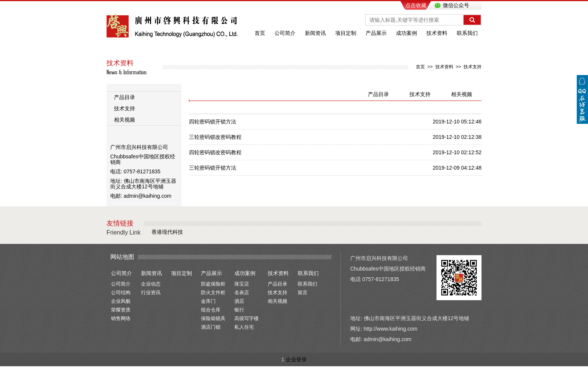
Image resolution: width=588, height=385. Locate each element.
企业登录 (296, 359)
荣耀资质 (121, 310)
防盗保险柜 (213, 284)
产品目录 (124, 97)
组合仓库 (211, 310)
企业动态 (151, 284)
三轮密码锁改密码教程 (215, 137)
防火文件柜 (213, 293)
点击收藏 (416, 5)
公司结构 (121, 293)
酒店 (239, 301)
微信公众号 (455, 5)
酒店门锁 (211, 327)
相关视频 (124, 120)
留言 (303, 293)
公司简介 (285, 33)
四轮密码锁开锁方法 (213, 122)
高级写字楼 (247, 318)
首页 (260, 33)
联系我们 (467, 33)
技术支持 (472, 67)
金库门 (208, 301)
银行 (239, 310)
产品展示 (376, 33)
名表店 (242, 293)
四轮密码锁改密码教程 (215, 152)
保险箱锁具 (213, 318)
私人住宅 (244, 327)
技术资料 (437, 33)
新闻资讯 (315, 33)
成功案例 (406, 33)
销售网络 (121, 318)
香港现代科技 (167, 232)
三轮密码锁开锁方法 (213, 168)
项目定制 (346, 33)
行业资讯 (151, 293)
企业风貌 (121, 301)
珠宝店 (242, 284)
